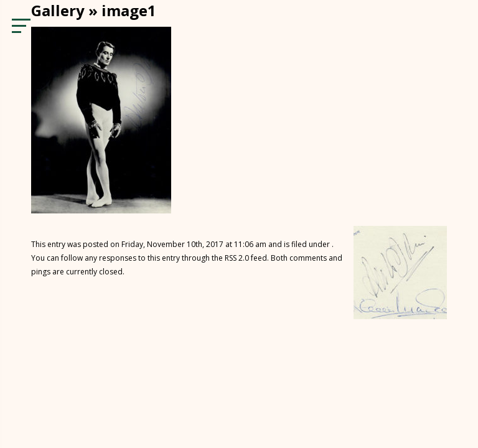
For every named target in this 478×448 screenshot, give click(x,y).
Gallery (58, 10)
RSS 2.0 (237, 258)
